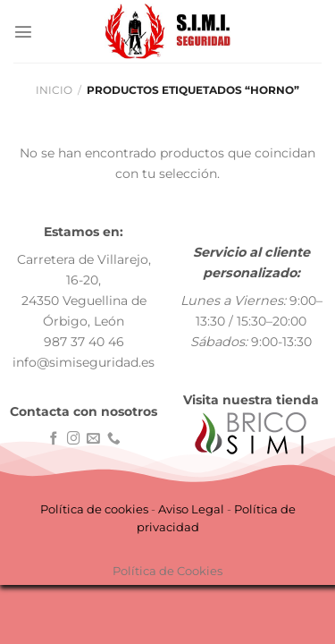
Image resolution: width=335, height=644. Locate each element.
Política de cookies (94, 509)
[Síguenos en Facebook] (54, 439)
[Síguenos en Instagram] (74, 439)
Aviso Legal (191, 509)
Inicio (54, 90)
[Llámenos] (114, 439)
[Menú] (23, 31)
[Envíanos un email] (93, 439)
